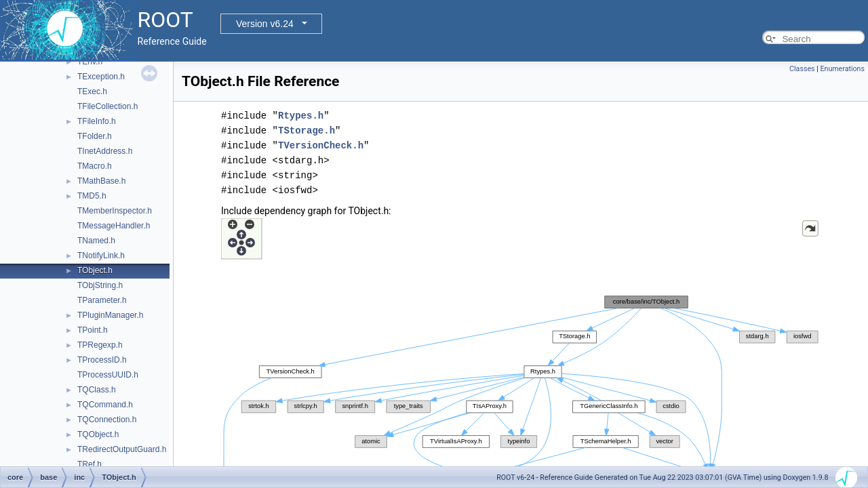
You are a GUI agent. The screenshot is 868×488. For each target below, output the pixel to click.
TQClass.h (97, 390)
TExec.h (92, 91)
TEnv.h (90, 62)
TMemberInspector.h (115, 211)
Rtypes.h (301, 116)
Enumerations (842, 69)
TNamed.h (96, 241)
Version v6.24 (265, 24)
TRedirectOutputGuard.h (122, 449)
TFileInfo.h (97, 121)
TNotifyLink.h (101, 256)
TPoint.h (93, 330)
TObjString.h (100, 285)
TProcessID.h (102, 360)
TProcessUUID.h (108, 375)
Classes (802, 69)
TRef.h (90, 464)
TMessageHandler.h (114, 226)
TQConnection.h (107, 420)
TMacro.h (95, 166)
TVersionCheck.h (321, 145)
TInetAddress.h (105, 151)
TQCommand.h (105, 405)
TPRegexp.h (100, 345)
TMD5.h (92, 196)
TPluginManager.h (110, 315)
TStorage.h (307, 130)
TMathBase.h (101, 181)
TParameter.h (102, 300)
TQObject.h (98, 434)
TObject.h (95, 270)
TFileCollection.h (107, 106)
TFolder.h (95, 136)
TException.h (101, 77)
